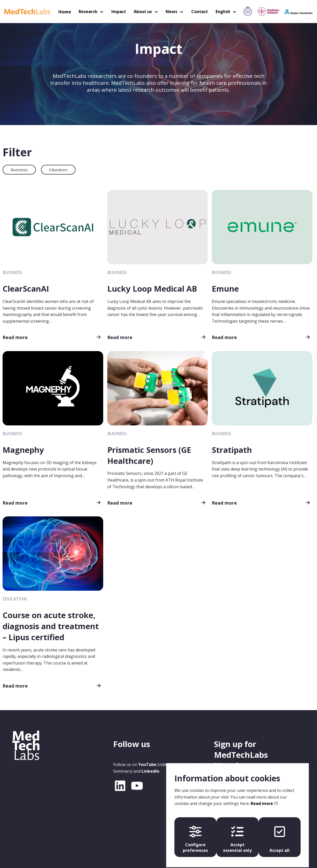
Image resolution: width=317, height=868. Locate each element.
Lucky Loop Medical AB (152, 289)
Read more (15, 337)
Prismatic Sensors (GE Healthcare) (149, 455)
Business (19, 170)
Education (58, 170)
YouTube (147, 763)
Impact (119, 12)
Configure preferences (194, 835)
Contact (198, 12)
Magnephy (23, 450)
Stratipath (232, 450)
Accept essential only (237, 835)
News (171, 12)
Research (89, 12)
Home (67, 12)
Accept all (281, 835)
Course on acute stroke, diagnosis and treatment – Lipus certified (51, 625)
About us (143, 12)
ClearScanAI (26, 289)
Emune (225, 289)
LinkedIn (150, 770)
